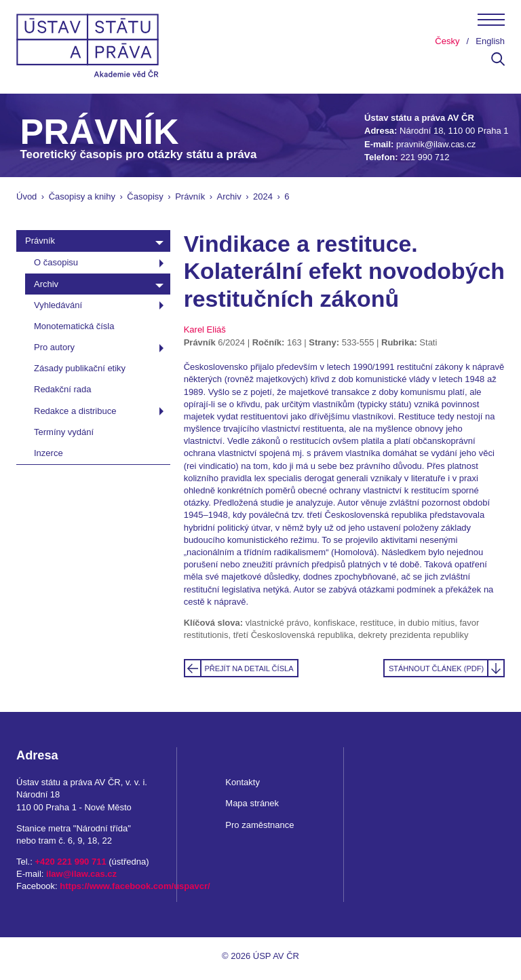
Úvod (26, 196)
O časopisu (56, 262)
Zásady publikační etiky (80, 368)
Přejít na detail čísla (249, 668)
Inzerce (49, 453)
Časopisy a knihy (82, 196)
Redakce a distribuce (75, 411)
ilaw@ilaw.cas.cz (81, 874)
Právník (190, 196)
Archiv (229, 196)
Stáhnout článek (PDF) (436, 668)
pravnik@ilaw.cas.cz (436, 144)
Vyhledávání (58, 305)
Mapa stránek (252, 803)
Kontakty (243, 782)
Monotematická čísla (74, 326)
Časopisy (145, 196)
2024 (263, 196)
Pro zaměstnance (259, 825)
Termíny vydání (64, 432)
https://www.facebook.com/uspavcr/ (135, 886)
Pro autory (54, 347)
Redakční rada (63, 389)
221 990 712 (425, 157)
